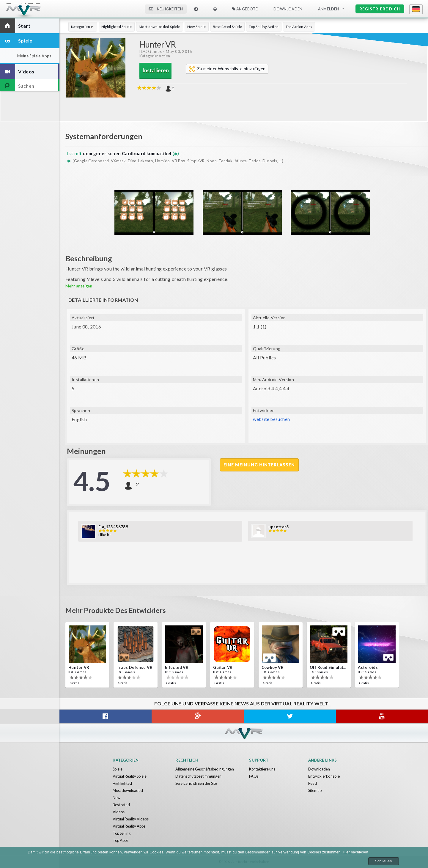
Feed (313, 783)
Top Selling (122, 833)
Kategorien (83, 27)
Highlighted (122, 783)
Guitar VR (223, 667)
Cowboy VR (273, 667)
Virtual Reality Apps (130, 826)
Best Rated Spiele (228, 27)
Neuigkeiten (166, 9)
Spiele (118, 769)
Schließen (384, 861)
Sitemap (315, 790)
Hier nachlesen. (356, 852)
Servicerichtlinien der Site (197, 783)
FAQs (254, 776)
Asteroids (368, 667)
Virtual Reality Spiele (130, 776)
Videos (119, 812)
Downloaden (288, 9)
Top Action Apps (299, 27)
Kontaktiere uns (263, 769)
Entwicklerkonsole (324, 776)
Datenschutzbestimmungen (199, 776)
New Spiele (197, 27)
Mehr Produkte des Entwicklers (120, 610)
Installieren (156, 71)
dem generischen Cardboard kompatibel (130, 153)
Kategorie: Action (155, 56)
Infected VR (177, 667)
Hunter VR (79, 667)
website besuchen (272, 419)
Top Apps (121, 840)
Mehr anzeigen (79, 286)
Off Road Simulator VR (328, 667)
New (117, 798)
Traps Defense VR (134, 667)
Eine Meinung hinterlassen (260, 465)
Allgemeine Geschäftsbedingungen (205, 769)
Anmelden (329, 9)
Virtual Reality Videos (131, 819)
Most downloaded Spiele (160, 27)
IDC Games (151, 52)
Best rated (122, 805)
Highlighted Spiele (117, 27)
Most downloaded (129, 790)
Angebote (245, 9)
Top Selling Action (264, 27)
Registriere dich (380, 9)
